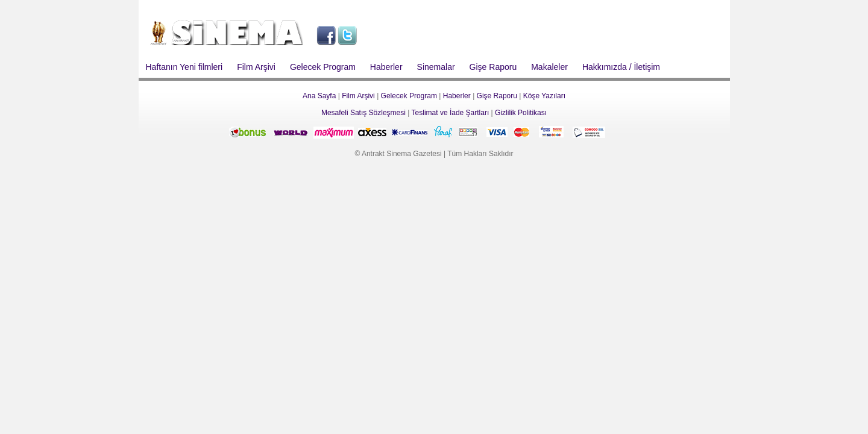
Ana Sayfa (319, 96)
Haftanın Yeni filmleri (184, 67)
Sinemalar (436, 67)
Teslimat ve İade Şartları (451, 113)
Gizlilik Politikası (521, 113)
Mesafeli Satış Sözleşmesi (363, 113)
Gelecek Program (323, 67)
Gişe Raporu (493, 67)
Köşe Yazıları (544, 96)
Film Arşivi (256, 67)
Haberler (386, 67)
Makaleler (549, 67)
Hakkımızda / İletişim (621, 67)
